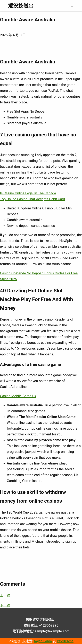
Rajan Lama (43, 641)
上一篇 (5, 595)
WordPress (65, 641)
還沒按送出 (21, 6)
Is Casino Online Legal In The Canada (28, 193)
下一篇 (5, 605)
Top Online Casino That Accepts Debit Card (32, 199)
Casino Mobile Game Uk (18, 396)
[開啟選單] (72, 6)
